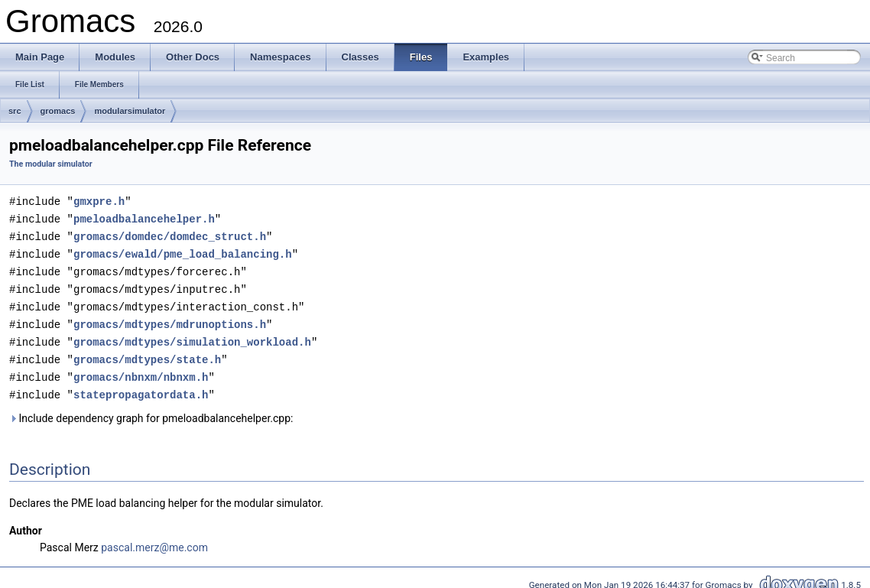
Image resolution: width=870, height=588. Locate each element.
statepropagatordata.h (141, 386)
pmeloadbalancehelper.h (144, 218)
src (15, 111)
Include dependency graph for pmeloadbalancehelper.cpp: (151, 409)
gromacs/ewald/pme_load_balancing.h (183, 251)
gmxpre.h (99, 201)
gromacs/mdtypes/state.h (147, 352)
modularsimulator (130, 111)
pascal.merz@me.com (154, 538)
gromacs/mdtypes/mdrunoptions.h (170, 318)
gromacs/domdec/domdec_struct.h (170, 234)
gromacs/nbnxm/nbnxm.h (141, 369)
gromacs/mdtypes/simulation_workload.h (192, 335)
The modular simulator (51, 164)
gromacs (58, 111)
